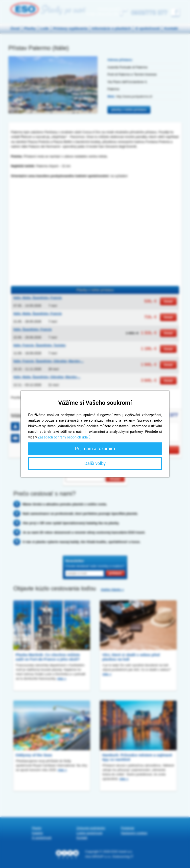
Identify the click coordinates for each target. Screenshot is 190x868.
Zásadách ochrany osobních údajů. (65, 437)
